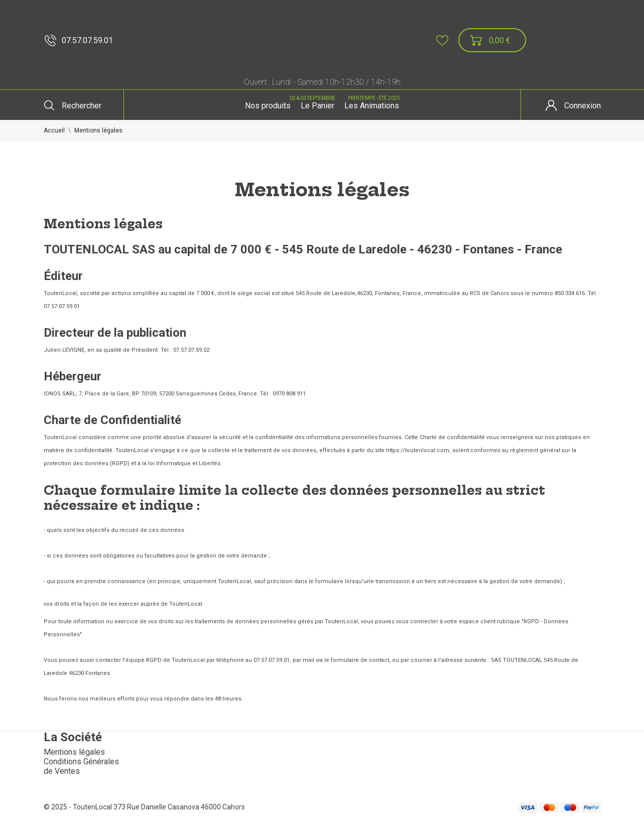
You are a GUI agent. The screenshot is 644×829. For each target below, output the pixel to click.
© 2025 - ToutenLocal (79, 807)
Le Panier (316, 102)
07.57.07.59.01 (79, 40)
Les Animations (373, 102)
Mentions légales (74, 752)
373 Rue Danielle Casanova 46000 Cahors (179, 807)
